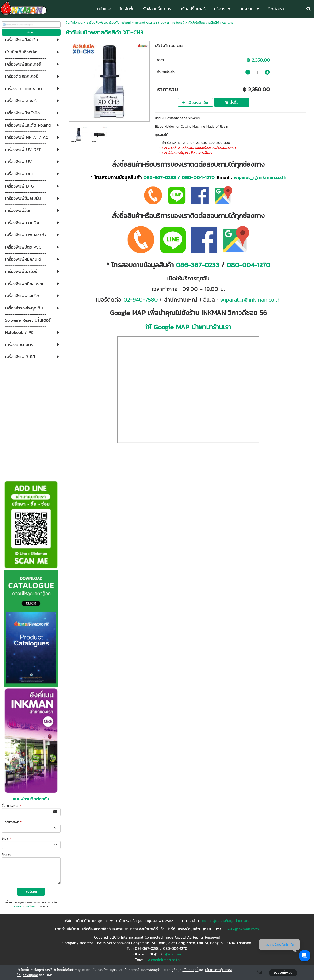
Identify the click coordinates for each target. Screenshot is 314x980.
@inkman (173, 954)
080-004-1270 (198, 177)
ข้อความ (7, 855)
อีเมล (6, 839)
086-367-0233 (160, 177)
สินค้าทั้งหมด (74, 23)
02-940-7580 (141, 300)
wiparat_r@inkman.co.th (260, 177)
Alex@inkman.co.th (243, 929)
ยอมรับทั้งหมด (283, 973)
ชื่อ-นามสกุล (11, 806)
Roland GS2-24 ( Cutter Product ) (160, 23)
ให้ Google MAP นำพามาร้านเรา (188, 327)
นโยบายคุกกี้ (190, 970)
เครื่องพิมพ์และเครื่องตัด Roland (109, 23)
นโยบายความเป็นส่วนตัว (27, 906)
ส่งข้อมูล (31, 891)
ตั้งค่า (260, 973)
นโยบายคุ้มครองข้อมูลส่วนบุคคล (226, 921)
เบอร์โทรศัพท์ (12, 822)
